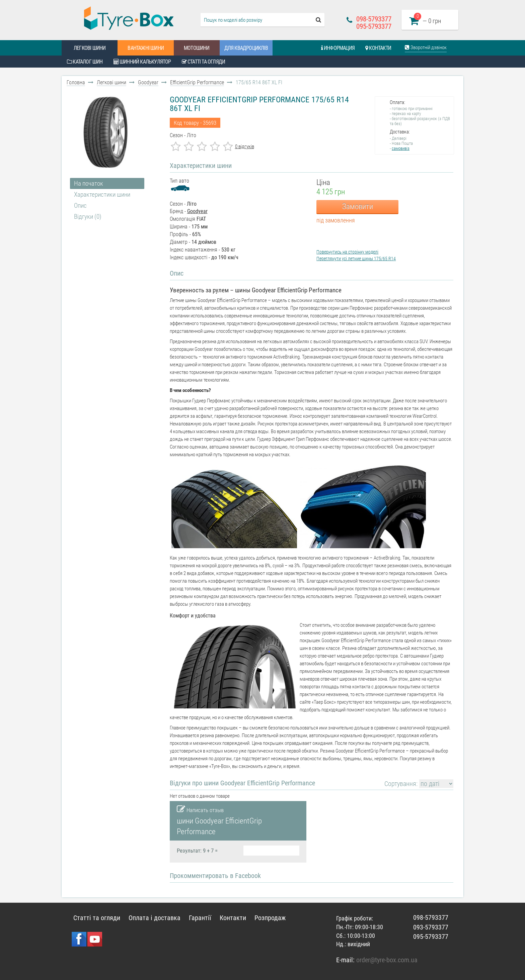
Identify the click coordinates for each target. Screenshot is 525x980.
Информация (338, 48)
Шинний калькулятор (142, 62)
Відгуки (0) (88, 217)
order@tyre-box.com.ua (387, 960)
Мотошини (197, 48)
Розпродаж (270, 918)
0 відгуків (245, 146)
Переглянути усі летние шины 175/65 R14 (356, 259)
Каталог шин (85, 62)
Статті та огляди (204, 62)
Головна (76, 82)
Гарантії (200, 918)
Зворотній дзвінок (426, 47)
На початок (89, 183)
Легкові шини (90, 48)
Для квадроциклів (246, 48)
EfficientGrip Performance (197, 82)
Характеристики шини (102, 194)
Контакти (378, 48)
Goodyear (148, 82)
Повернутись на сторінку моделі (347, 252)
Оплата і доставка (155, 918)
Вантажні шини (146, 48)
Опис (80, 206)
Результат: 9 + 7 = (197, 851)
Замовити (358, 207)
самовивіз (401, 148)
